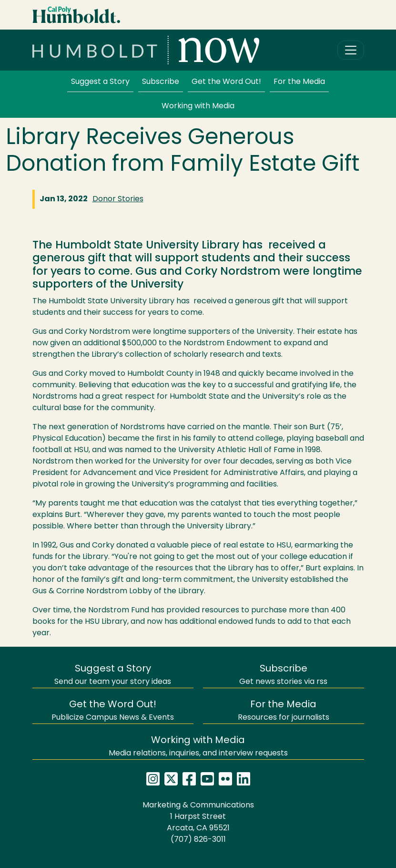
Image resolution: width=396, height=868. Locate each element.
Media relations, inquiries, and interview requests (198, 747)
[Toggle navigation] (351, 50)
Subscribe (161, 82)
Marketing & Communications (198, 806)
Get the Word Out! (226, 82)
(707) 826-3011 (198, 840)
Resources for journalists (284, 711)
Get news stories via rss (283, 675)
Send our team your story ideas (113, 675)
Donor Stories (118, 199)
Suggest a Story (100, 82)
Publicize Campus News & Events (113, 711)
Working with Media (198, 106)
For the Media (299, 82)
